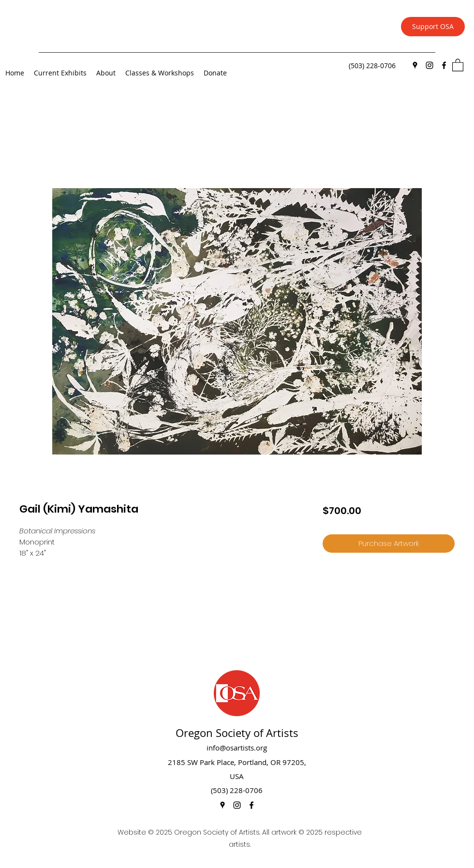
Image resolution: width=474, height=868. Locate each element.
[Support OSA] (433, 27)
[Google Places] (415, 65)
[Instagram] (430, 65)
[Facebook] (444, 65)
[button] (458, 65)
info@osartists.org (237, 748)
